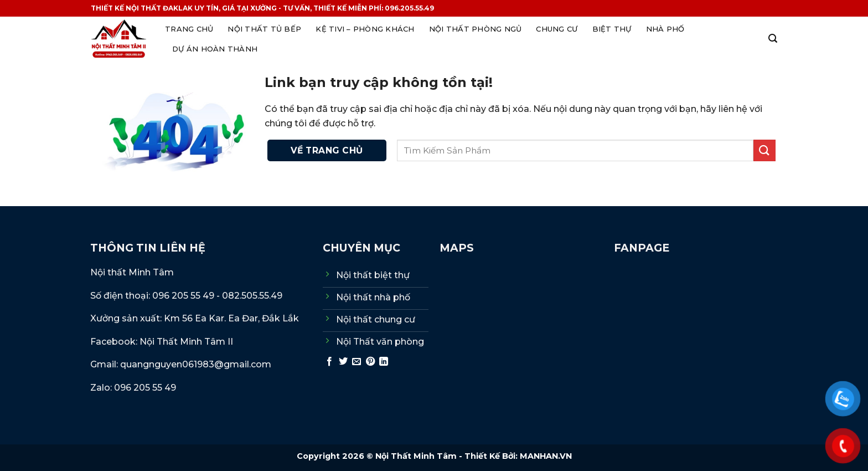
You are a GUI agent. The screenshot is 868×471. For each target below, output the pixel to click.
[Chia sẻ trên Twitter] (343, 362)
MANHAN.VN (546, 456)
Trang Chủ (189, 29)
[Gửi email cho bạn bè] (356, 362)
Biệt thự (612, 29)
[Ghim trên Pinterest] (370, 362)
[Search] (773, 39)
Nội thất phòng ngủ (476, 29)
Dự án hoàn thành (215, 49)
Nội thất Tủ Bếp (264, 29)
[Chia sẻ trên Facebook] (329, 362)
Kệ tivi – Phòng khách (365, 29)
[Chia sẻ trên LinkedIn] (384, 362)
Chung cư (557, 29)
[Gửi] (764, 150)
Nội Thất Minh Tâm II (187, 342)
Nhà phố (665, 29)
